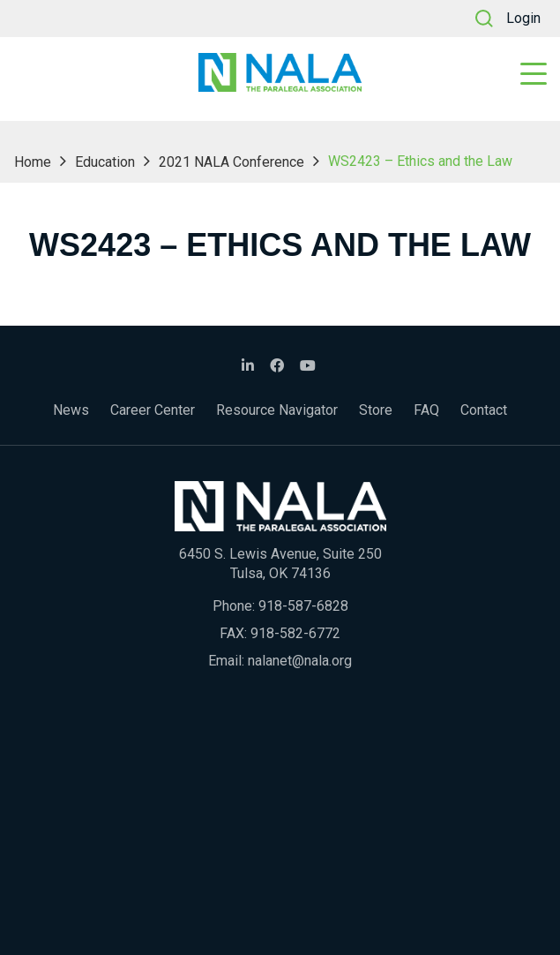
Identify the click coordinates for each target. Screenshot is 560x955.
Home (33, 162)
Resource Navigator (277, 410)
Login (523, 18)
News (71, 410)
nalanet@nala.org (300, 661)
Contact (484, 410)
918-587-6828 (303, 606)
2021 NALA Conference (231, 162)
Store (376, 410)
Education (105, 162)
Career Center (153, 410)
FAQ (426, 410)
